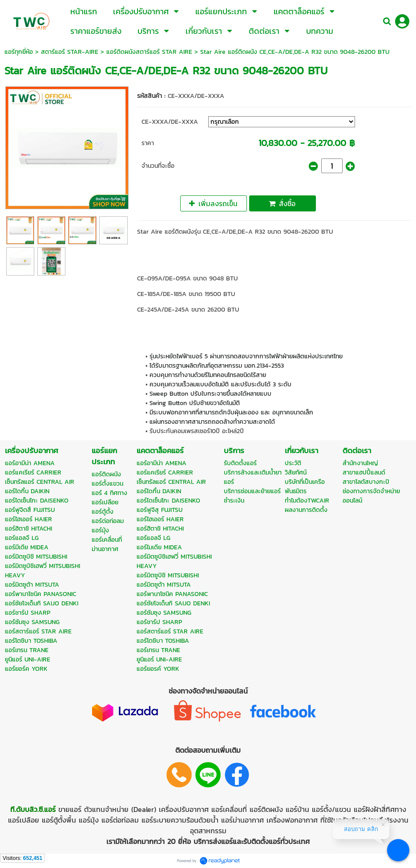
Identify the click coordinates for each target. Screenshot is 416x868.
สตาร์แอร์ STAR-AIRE (70, 52)
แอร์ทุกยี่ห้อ (19, 52)
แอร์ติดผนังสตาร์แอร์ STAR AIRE (149, 52)
